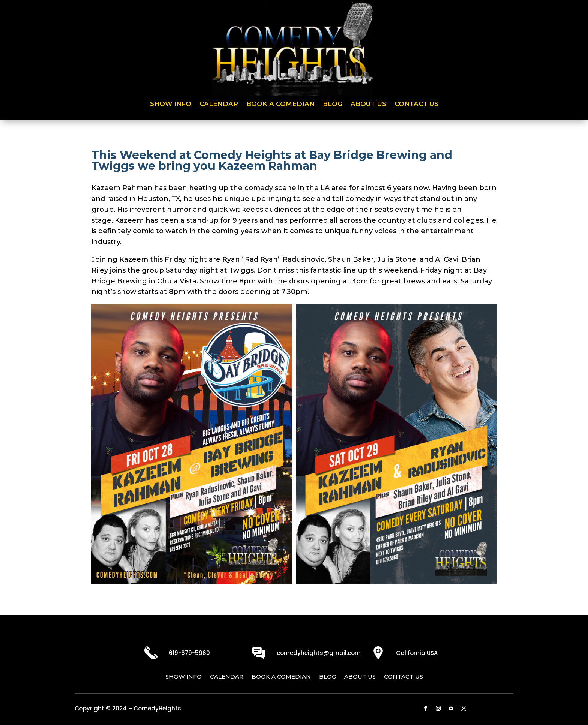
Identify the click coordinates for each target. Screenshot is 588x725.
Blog (333, 104)
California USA (417, 653)
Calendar (219, 104)
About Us (368, 104)
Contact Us (416, 104)
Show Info (171, 104)
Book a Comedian (280, 104)
